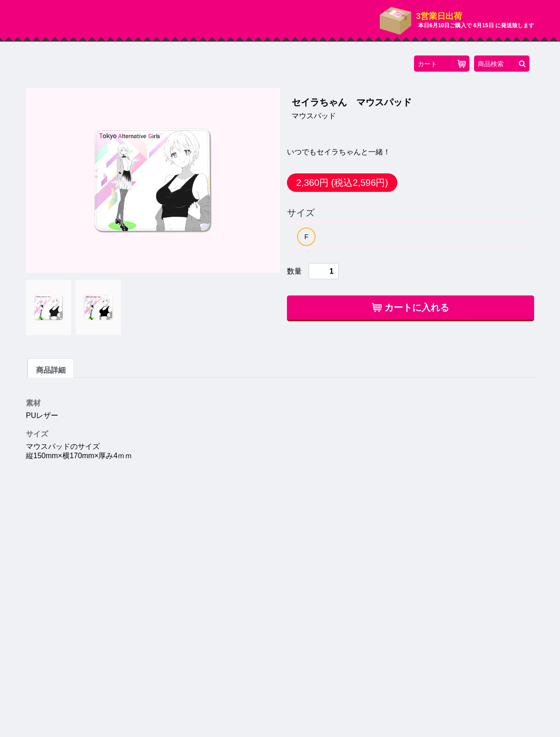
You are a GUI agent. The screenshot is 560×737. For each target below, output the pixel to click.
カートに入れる (411, 307)
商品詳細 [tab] (51, 370)
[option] (306, 237)
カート (442, 64)
